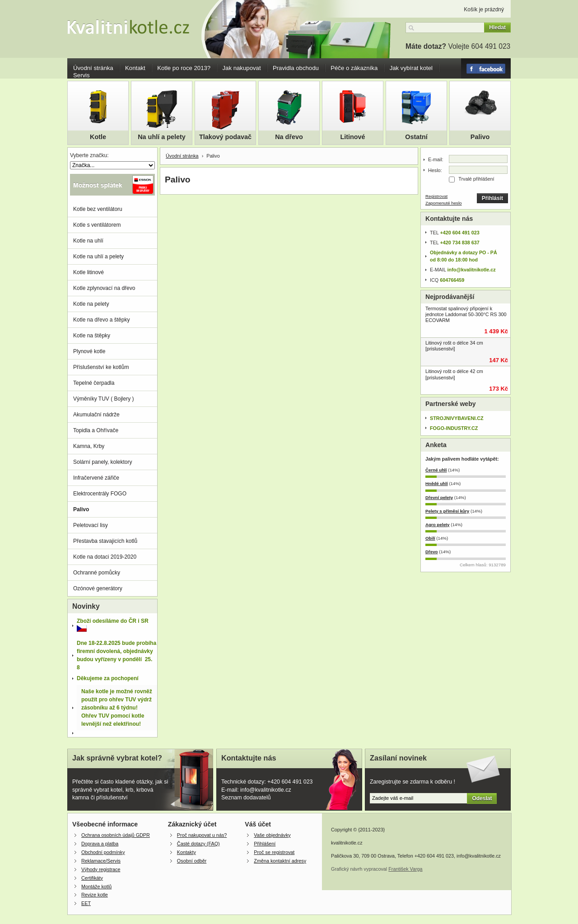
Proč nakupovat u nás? (202, 835)
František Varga (405, 869)
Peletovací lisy (91, 525)
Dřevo (432, 552)
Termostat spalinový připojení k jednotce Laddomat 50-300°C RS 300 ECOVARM (466, 314)
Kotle (98, 137)
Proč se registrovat (274, 852)
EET (86, 903)
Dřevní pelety (439, 497)
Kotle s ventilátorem (97, 225)
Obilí (430, 538)
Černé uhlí (436, 470)
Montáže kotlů (96, 887)
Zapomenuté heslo (444, 203)
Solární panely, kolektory (103, 462)
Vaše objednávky (272, 835)
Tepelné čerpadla (94, 383)
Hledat (497, 28)
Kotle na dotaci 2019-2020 (105, 557)
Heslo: (435, 170)
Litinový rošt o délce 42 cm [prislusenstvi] (454, 374)
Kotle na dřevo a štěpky (101, 320)
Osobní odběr (192, 861)
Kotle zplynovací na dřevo (104, 288)
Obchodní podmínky (103, 852)
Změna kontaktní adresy (280, 861)
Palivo (480, 137)
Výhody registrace (101, 869)
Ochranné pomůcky (97, 573)
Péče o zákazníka (354, 68)
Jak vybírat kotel (411, 68)
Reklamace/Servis (101, 861)
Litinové (352, 137)
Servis (82, 75)
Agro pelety (437, 525)
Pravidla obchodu (296, 68)
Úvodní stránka (93, 68)
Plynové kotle (89, 351)
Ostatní (416, 137)
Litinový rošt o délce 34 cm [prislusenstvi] (454, 346)
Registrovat (436, 196)
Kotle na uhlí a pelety (98, 257)
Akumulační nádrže (96, 415)
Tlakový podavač (225, 137)
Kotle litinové (89, 272)
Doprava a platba (100, 844)
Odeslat (482, 798)
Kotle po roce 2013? (184, 68)
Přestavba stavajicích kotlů (105, 541)
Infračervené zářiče (96, 478)
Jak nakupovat (242, 68)
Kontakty (186, 852)
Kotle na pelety (91, 304)
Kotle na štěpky (92, 336)
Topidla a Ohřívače (96, 430)
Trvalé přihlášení (476, 179)
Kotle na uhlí (88, 241)
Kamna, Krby (89, 446)
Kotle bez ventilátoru (98, 209)
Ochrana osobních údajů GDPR (116, 835)
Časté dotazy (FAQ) (198, 844)
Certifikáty (92, 878)
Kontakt (135, 68)
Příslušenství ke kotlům (101, 367)
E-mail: (436, 159)
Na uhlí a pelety (162, 137)
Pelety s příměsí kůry (447, 511)
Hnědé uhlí (437, 483)
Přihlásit (492, 198)
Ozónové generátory (98, 588)
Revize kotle (95, 895)
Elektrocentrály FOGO (100, 494)
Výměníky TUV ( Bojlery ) (103, 399)
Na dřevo (289, 137)
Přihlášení (265, 844)
